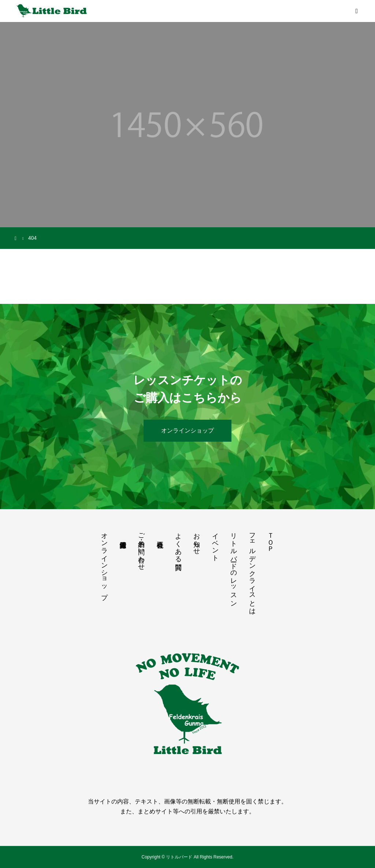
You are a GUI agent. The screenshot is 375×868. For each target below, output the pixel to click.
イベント (215, 543)
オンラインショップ (187, 431)
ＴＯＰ (271, 538)
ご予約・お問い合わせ (141, 548)
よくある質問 (178, 544)
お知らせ (197, 540)
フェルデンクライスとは (252, 570)
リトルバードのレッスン (234, 566)
